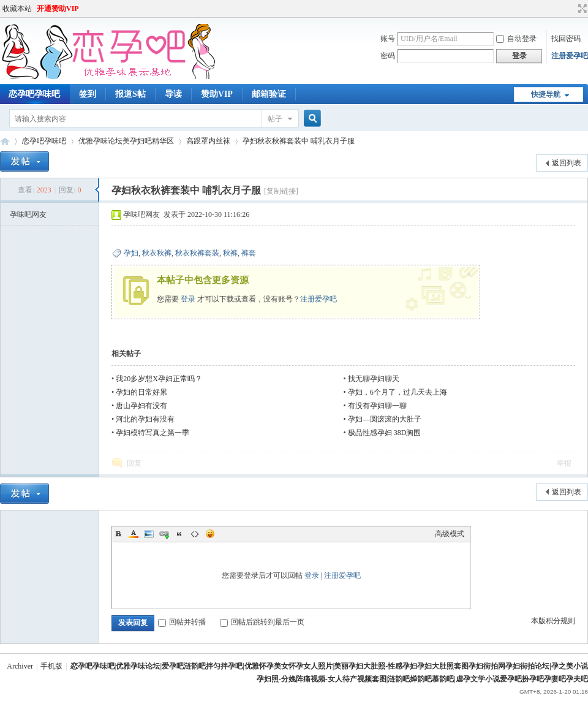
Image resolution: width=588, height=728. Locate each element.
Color (134, 534)
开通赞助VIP (58, 9)
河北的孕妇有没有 (145, 419)
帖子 (275, 119)
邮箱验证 (269, 94)
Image (149, 534)
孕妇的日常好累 (141, 392)
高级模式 (450, 534)
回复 (134, 463)
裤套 (249, 253)
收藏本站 (17, 9)
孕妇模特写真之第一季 (153, 433)
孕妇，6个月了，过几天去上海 (398, 392)
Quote (179, 534)
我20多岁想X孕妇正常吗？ (159, 379)
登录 (188, 299)
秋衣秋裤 (157, 253)
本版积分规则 (553, 621)
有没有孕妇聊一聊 (377, 406)
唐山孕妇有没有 (141, 406)
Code (195, 534)
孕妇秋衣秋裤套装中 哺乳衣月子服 (299, 141)
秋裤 (230, 253)
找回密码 (566, 39)
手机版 (51, 666)
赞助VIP (217, 94)
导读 (173, 94)
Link (164, 534)
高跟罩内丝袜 (208, 141)
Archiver (20, 666)
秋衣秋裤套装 (197, 253)
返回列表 (567, 163)
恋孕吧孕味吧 (44, 141)
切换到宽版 (581, 9)
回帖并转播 (182, 622)
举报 (564, 463)
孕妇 (131, 253)
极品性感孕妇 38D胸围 (385, 433)
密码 (388, 56)
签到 (88, 94)
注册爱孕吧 (570, 56)
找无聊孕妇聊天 (374, 379)
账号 (388, 39)
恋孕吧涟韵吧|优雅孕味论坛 (5, 141)
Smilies (210, 534)
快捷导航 (546, 94)
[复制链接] (281, 191)
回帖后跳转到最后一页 (262, 622)
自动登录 (516, 39)
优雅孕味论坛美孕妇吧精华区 (126, 141)
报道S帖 (130, 94)
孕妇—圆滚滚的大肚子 (385, 419)
